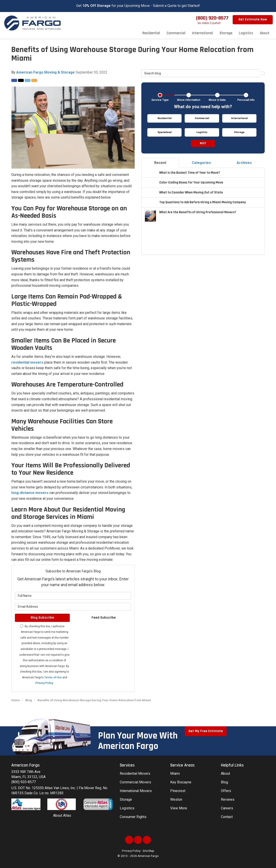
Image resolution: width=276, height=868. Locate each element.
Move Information (189, 100)
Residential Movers (135, 773)
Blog (224, 782)
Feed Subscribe (104, 618)
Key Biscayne (181, 782)
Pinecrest (178, 791)
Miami (175, 773)
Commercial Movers (135, 782)
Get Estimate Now (253, 19)
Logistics (127, 808)
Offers (226, 791)
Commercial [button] (176, 33)
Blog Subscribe (42, 618)
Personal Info (246, 100)
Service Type (160, 100)
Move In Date (217, 100)
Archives (244, 163)
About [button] (265, 33)
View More (179, 808)
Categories (201, 163)
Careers (227, 808)
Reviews (228, 799)
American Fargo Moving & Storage (45, 72)
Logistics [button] (246, 33)
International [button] (202, 33)
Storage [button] (226, 33)
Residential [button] (151, 33)
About (225, 773)
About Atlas (62, 815)
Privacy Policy (44, 683)
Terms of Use (53, 677)
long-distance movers (30, 493)
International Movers (136, 791)
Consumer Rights (133, 817)
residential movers (27, 362)
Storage (126, 799)
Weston (176, 799)
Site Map (148, 851)
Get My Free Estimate (206, 731)
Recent (160, 163)
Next (203, 143)
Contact (227, 817)
